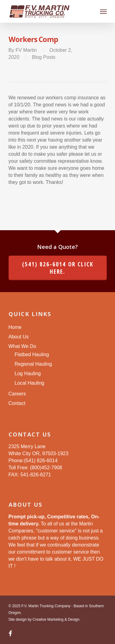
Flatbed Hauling (32, 354)
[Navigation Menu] (103, 11)
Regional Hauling (33, 364)
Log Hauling (28, 373)
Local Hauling (30, 383)
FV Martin (26, 50)
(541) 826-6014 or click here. (58, 268)
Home (15, 327)
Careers (17, 394)
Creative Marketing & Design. (56, 619)
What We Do (22, 346)
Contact (17, 403)
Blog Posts (44, 57)
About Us (19, 337)
